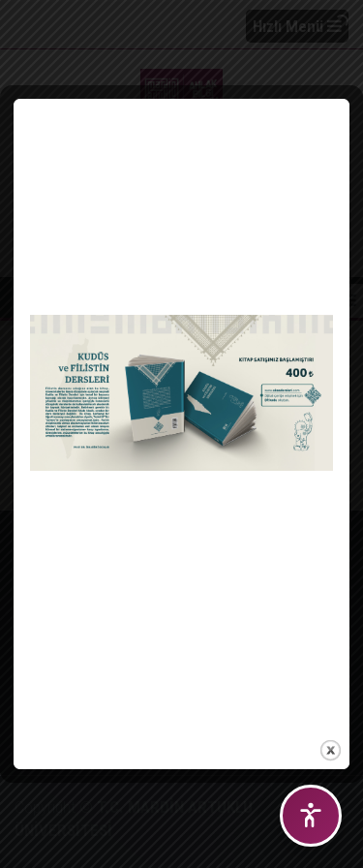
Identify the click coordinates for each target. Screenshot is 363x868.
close (331, 746)
